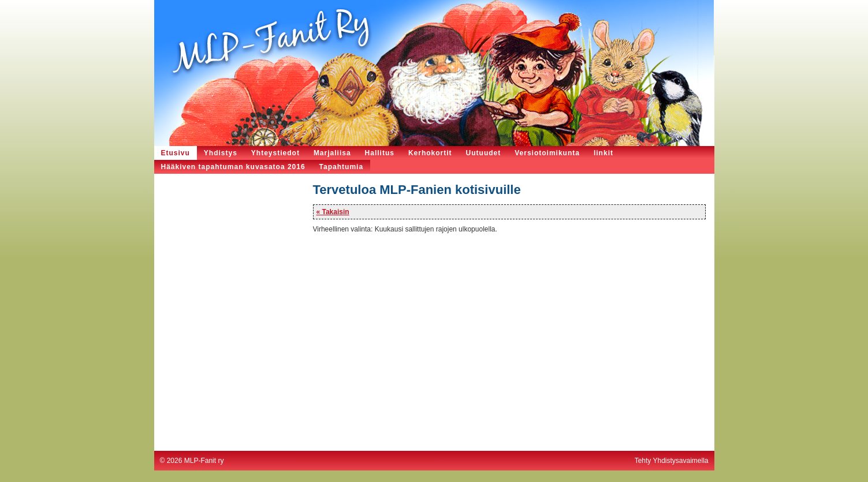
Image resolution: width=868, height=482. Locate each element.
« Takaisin (333, 212)
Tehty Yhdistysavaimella (672, 461)
